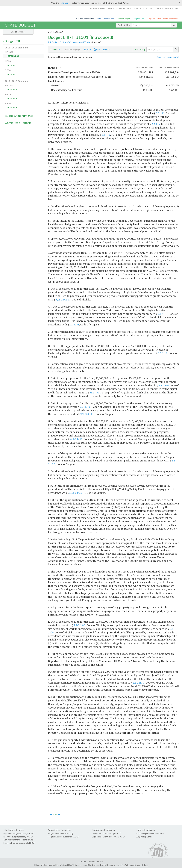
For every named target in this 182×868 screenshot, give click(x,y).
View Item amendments (168, 57)
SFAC (116, 834)
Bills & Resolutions (106, 19)
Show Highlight (73, 50)
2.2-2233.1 (139, 683)
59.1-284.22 (76, 439)
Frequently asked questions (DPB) (18, 843)
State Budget (124, 19)
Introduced (13, 56)
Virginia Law (139, 19)
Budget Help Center (144, 837)
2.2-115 (160, 113)
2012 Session (18, 32)
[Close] (180, 3)
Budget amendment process (59, 834)
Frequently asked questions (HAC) (62, 837)
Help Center (66, 3)
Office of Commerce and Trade (75, 42)
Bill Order (53, 42)
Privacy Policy (139, 8)
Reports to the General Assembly (163, 19)
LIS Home (82, 861)
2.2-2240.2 (80, 625)
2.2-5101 (163, 314)
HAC (111, 834)
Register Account (164, 8)
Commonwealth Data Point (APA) (17, 840)
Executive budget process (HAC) (17, 837)
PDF (97, 50)
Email (106, 50)
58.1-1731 (95, 392)
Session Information (85, 19)
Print (88, 50)
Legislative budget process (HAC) (17, 834)
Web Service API (157, 834)
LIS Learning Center (123, 8)
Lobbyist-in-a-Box (95, 861)
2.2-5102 (163, 353)
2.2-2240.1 (86, 407)
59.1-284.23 (76, 493)
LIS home (151, 8)
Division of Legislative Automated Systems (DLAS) (127, 865)
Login (176, 8)
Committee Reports (18, 123)
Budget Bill (124, 25)
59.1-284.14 (62, 299)
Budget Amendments (19, 116)
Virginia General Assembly (101, 8)
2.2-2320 (164, 385)
